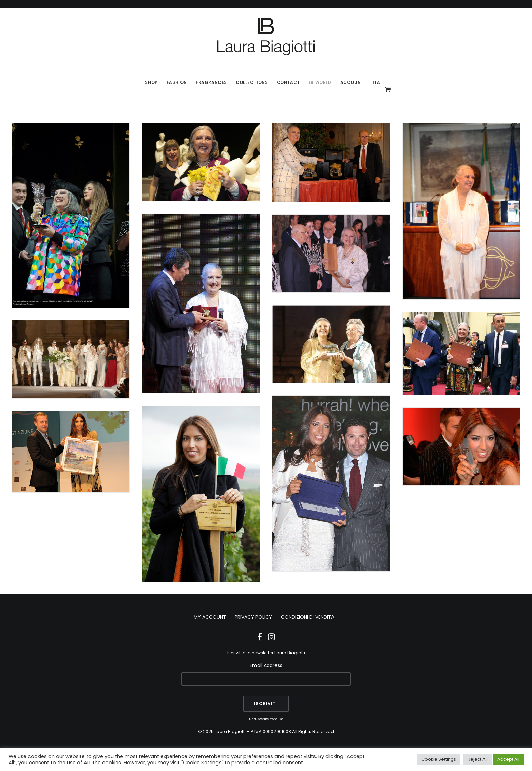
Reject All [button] (478, 759)
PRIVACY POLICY (253, 617)
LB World (320, 82)
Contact (288, 82)
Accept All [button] (508, 759)
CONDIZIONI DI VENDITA (308, 617)
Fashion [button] (177, 82)
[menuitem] (151, 82)
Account (352, 82)
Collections (252, 82)
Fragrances (211, 82)
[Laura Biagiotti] (266, 37)
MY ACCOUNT (210, 617)
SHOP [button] (151, 82)
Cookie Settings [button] (439, 759)
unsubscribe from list (266, 719)
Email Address (266, 665)
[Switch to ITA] (374, 82)
